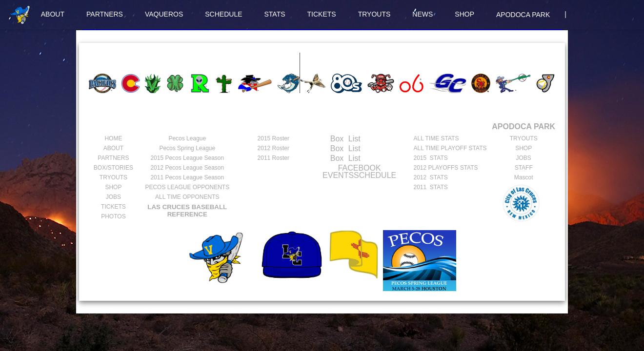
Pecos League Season (187, 158)
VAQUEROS (164, 14)
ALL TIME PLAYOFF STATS (450, 148)
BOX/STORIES (113, 168)
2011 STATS (430, 187)
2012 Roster (273, 148)
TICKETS (322, 14)
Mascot (524, 177)
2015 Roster (273, 138)
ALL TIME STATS (436, 138)
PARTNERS (105, 14)
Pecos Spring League (187, 148)
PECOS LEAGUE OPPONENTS (187, 187)
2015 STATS (430, 158)
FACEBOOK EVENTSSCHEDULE (359, 172)
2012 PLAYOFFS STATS (445, 168)
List (353, 139)
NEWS (423, 14)
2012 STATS (430, 177)
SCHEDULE (223, 14)
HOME (113, 138)
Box (327, 139)
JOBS (113, 197)
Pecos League (187, 138)
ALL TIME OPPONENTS (187, 197)
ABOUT (53, 14)
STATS (275, 14)
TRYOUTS (374, 14)
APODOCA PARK (523, 15)
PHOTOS (113, 216)
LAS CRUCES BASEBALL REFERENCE (187, 211)
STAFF (524, 168)
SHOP (464, 14)
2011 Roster (273, 158)
